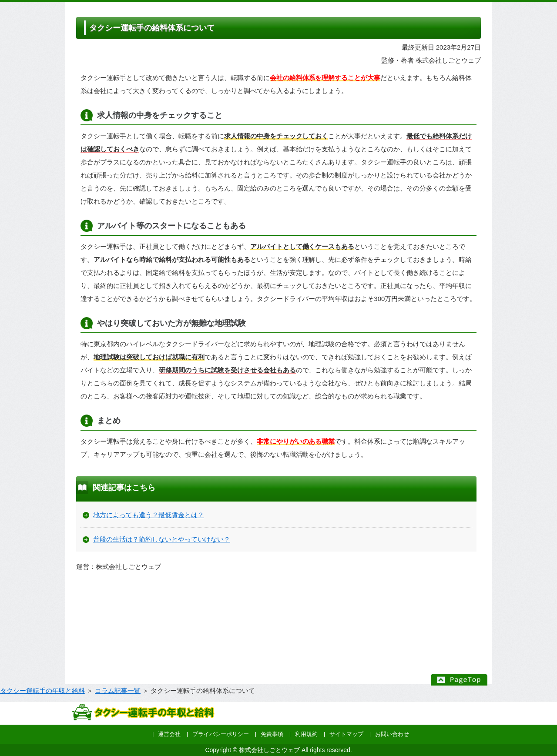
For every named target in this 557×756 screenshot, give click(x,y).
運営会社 (169, 734)
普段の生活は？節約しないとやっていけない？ (162, 539)
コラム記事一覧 (118, 691)
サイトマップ (346, 734)
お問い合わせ (392, 734)
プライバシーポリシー (221, 734)
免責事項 (272, 734)
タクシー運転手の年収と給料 (42, 691)
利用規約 (306, 734)
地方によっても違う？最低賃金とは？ (149, 515)
